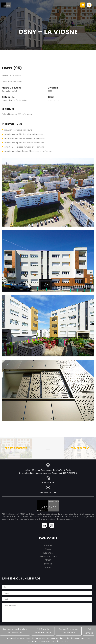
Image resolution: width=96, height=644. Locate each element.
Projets (48, 564)
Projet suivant (80, 448)
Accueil (48, 546)
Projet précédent (16, 448)
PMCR (48, 560)
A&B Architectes (48, 556)
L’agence (48, 553)
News (48, 549)
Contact (48, 567)
